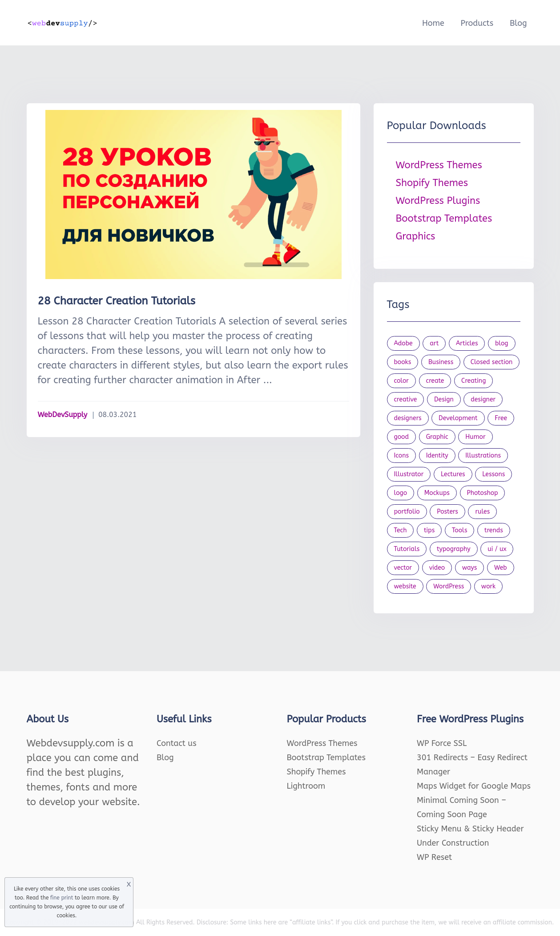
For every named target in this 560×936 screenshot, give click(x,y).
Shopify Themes (432, 183)
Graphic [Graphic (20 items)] (437, 437)
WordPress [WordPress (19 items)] (449, 586)
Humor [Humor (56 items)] (475, 437)
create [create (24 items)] (435, 381)
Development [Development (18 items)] (458, 418)
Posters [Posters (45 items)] (447, 512)
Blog (518, 23)
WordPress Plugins (438, 201)
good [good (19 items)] (402, 437)
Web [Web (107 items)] (501, 568)
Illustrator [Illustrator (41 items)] (409, 474)
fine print (62, 898)
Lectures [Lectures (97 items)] (453, 474)
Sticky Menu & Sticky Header (470, 829)
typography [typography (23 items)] (454, 549)
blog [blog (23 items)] (502, 343)
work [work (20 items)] (488, 586)
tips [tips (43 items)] (429, 530)
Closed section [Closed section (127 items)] (492, 362)
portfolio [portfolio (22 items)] (407, 512)
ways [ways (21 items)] (470, 568)
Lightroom (306, 786)
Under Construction (453, 843)
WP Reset (434, 857)
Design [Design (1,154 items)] (444, 399)
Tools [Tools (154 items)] (460, 530)
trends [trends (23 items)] (494, 530)
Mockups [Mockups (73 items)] (437, 493)
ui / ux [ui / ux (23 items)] (497, 549)
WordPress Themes (439, 165)
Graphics (416, 236)
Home (433, 23)
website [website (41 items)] (405, 586)
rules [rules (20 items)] (482, 512)
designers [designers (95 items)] (408, 418)
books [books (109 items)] (403, 362)
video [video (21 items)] (437, 568)
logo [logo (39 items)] (401, 493)
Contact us (177, 743)
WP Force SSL (442, 743)
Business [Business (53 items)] (441, 362)
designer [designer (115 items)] (483, 399)
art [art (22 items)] (434, 343)
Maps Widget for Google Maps (474, 786)
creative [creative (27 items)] (406, 399)
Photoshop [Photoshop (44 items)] (483, 493)
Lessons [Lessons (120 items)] (494, 474)
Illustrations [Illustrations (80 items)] (483, 456)
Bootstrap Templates (444, 219)
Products (477, 23)
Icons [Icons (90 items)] (402, 456)
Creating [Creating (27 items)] (473, 381)
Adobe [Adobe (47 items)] (403, 343)
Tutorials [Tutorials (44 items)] (407, 549)
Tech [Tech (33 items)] (401, 530)
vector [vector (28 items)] (403, 568)
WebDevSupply (63, 415)
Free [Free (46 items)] (501, 418)
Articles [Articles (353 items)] (467, 343)
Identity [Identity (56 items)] (437, 456)
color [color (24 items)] (401, 381)
